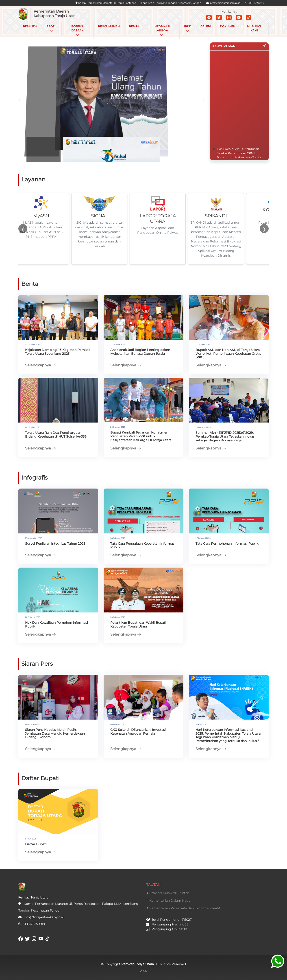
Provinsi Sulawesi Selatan (169, 893)
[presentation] (20, 102)
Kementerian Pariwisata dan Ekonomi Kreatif (185, 908)
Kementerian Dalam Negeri (171, 901)
